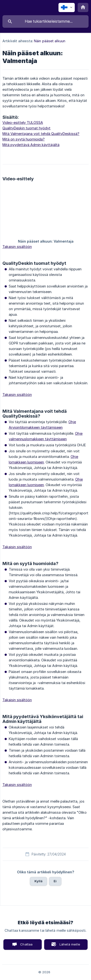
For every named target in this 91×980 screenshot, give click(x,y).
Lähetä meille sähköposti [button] (69, 946)
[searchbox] (45, 21)
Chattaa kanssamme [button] (23, 946)
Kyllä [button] (38, 881)
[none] (67, 7)
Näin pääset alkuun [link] (50, 41)
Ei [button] (55, 881)
